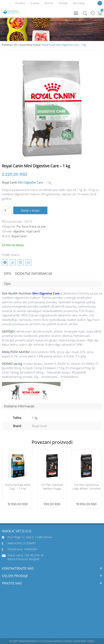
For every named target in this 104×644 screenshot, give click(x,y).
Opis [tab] (8, 273)
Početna (7, 45)
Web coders (88, 641)
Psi (15, 45)
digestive (19, 231)
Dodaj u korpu (30, 210)
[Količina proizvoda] (7, 210)
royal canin (33, 231)
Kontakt (63, 3)
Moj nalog (79, 3)
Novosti (49, 3)
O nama (35, 3)
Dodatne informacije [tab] (34, 273)
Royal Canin (19, 236)
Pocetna (20, 3)
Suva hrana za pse (30, 45)
